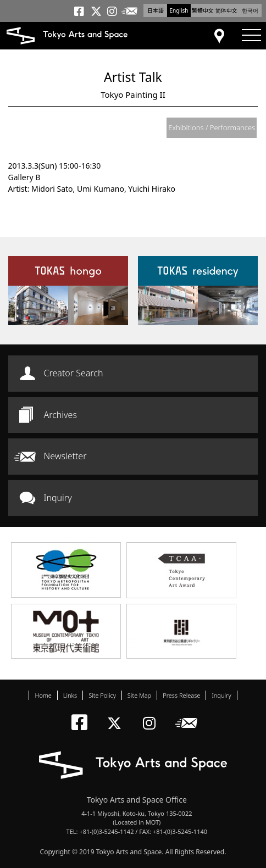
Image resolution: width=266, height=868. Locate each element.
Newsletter (65, 456)
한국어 (250, 10)
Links (70, 695)
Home (43, 695)
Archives (60, 415)
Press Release (181, 695)
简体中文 (226, 10)
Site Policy (102, 695)
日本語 (156, 10)
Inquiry (58, 498)
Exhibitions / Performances (212, 127)
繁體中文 (203, 10)
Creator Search (74, 373)
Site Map (139, 695)
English (179, 10)
